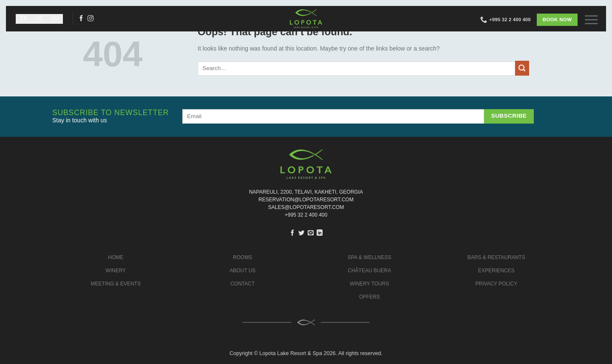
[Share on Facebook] (292, 233)
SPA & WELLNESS (370, 257)
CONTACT (242, 284)
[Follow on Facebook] (81, 19)
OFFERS (370, 297)
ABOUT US (242, 271)
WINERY (116, 271)
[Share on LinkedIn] (320, 233)
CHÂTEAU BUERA (369, 271)
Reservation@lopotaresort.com (306, 200)
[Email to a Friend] (311, 233)
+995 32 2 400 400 (306, 215)
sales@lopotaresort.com (306, 207)
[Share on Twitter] (301, 233)
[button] (595, 19)
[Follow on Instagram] (91, 19)
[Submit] (522, 68)
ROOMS (242, 257)
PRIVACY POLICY (496, 284)
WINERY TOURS (369, 284)
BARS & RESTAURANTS (496, 257)
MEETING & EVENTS (116, 284)
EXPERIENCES (496, 271)
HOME (116, 257)
